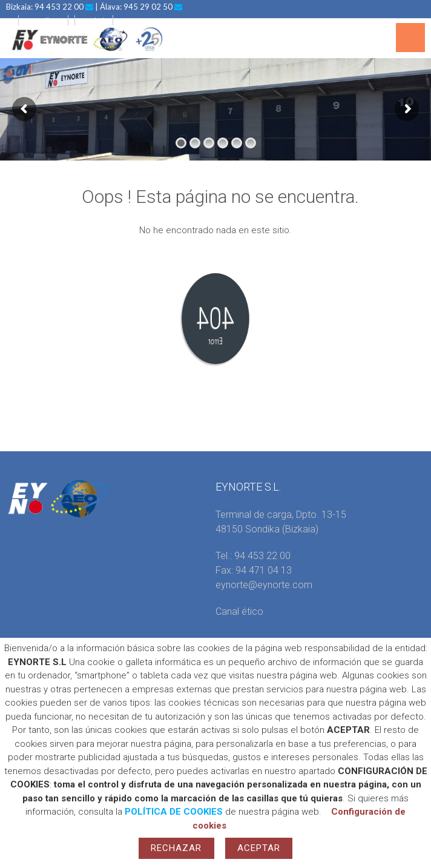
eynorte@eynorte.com (264, 585)
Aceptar (259, 848)
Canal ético (239, 611)
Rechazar (176, 848)
